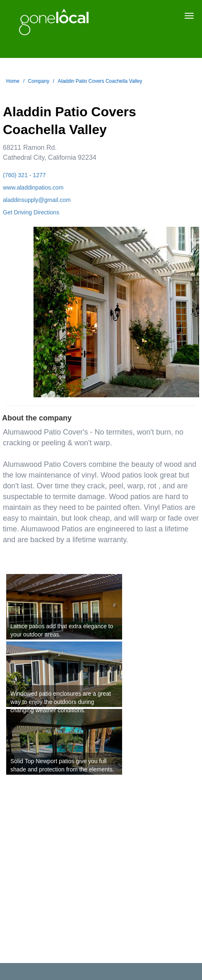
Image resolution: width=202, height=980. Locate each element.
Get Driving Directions (31, 212)
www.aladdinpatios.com (33, 187)
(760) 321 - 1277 (24, 175)
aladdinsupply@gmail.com (37, 200)
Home (13, 81)
